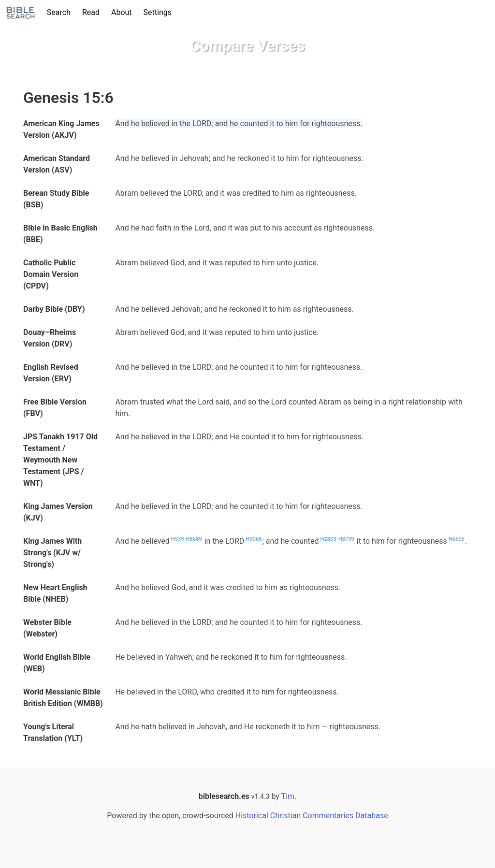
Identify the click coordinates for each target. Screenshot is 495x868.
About (122, 12)
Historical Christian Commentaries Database (312, 816)
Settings (158, 12)
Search (59, 12)
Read (91, 12)
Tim (288, 796)
